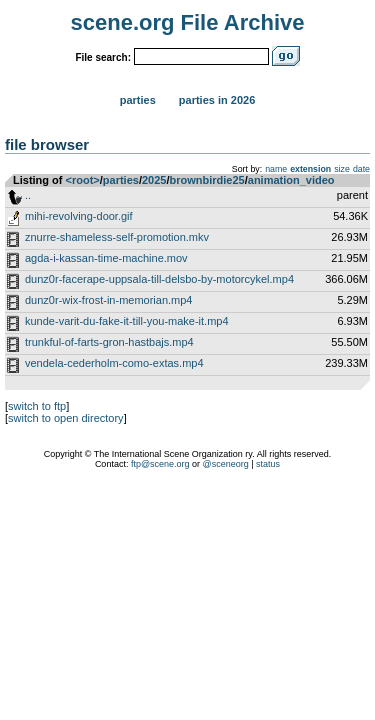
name (276, 169)
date (361, 169)
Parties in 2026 (217, 100)
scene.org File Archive (188, 22)
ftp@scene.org (160, 464)
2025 (154, 180)
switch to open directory (66, 418)
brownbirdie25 (207, 180)
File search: (103, 57)
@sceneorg (226, 464)
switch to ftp (37, 406)
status (268, 464)
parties (121, 180)
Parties (138, 100)
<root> (83, 180)
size (342, 169)
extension (310, 169)
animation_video (291, 180)
